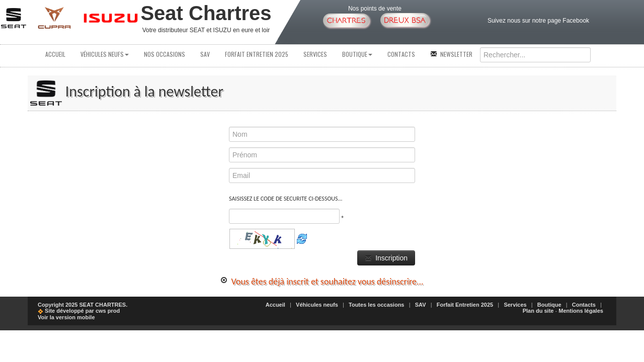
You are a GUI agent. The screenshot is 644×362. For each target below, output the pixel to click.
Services (315, 54)
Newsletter (451, 54)
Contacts (401, 54)
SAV (205, 54)
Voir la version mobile (66, 317)
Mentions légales (581, 311)
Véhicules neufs (105, 54)
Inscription (386, 258)
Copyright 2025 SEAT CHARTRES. (83, 305)
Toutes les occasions (376, 305)
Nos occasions (165, 54)
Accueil (55, 54)
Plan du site (538, 311)
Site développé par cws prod (79, 311)
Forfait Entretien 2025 (257, 54)
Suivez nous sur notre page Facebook (538, 21)
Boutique (357, 54)
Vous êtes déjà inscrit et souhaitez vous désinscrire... (322, 282)
